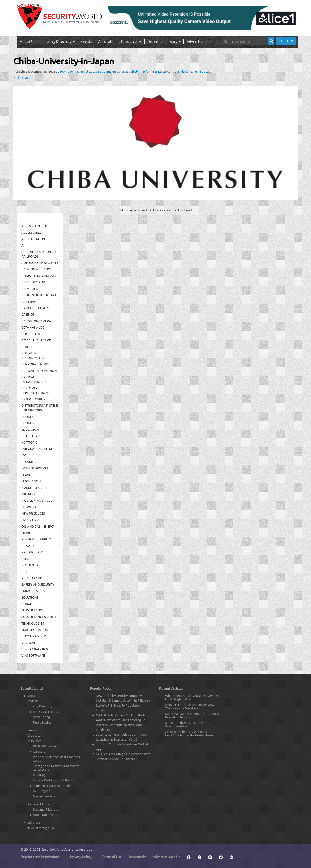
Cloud (26, 347)
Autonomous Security (40, 263)
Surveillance (32, 610)
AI (23, 245)
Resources (131, 41)
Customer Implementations (35, 390)
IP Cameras (30, 461)
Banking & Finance (36, 269)
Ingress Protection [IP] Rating (54, 780)
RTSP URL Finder (45, 746)
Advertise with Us (166, 857)
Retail (26, 571)
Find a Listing (42, 722)
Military (28, 494)
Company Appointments (33, 355)
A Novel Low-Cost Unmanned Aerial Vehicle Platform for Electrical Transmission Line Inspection (145, 71)
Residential (31, 565)
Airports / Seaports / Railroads (39, 254)
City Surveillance (36, 340)
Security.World (52, 849)
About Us (28, 41)
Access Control (35, 226)
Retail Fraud (32, 578)
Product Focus (34, 552)
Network (29, 507)
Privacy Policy (81, 857)
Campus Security (35, 308)
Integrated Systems (37, 449)
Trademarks (137, 857)
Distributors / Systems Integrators (40, 408)
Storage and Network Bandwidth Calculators (56, 768)
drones (27, 423)
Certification (32, 334)
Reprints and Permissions (40, 857)
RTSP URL (286, 41)
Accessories (31, 232)
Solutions (30, 597)
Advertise (195, 41)
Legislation (31, 481)
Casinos (28, 314)
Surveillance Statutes (40, 617)
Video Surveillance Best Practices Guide (56, 759)
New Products (33, 513)
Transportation (35, 630)
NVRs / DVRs (31, 520)
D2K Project (41, 791)
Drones (27, 416)
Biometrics (30, 289)
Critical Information (39, 371)
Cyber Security (34, 399)
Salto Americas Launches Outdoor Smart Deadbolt (189, 724)
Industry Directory (58, 41)
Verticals (29, 642)
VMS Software (33, 655)
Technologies (33, 623)
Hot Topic (29, 442)
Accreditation (33, 239)
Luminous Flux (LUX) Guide (52, 785)
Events (86, 41)
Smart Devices (33, 591)
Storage (28, 604)
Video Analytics (35, 649)
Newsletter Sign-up (40, 828)
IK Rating (39, 775)
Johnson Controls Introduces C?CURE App (122, 747)
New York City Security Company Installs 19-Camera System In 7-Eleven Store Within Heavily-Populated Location (123, 703)
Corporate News (35, 364)
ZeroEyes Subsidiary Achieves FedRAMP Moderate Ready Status (189, 733)
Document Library (164, 41)
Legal (26, 475)
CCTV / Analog (33, 327)
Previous (23, 77)
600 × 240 (66, 71)
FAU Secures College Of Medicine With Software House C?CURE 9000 (123, 756)
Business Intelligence (39, 295)
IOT (24, 455)
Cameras (29, 301)
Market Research (35, 488)
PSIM (25, 559)
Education (30, 429)
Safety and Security (38, 584)
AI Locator (107, 41)
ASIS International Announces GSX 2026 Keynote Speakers (190, 706)
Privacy (28, 546)
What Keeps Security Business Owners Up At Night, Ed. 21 (192, 697)
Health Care (31, 436)
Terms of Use (112, 857)
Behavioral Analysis (39, 276)
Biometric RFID (33, 282)
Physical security (36, 539)
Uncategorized (34, 636)
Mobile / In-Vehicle (37, 500)
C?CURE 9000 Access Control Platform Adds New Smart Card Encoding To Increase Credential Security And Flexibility (123, 722)
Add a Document (45, 815)
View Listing (41, 717)
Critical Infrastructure (34, 379)
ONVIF (26, 533)
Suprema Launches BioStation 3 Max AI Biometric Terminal (193, 715)
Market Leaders (44, 796)
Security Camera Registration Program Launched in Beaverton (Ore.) (123, 737)
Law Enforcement (36, 468)
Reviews (33, 701)
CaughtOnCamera (36, 321)
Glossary (39, 751)
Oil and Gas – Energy (38, 526)
